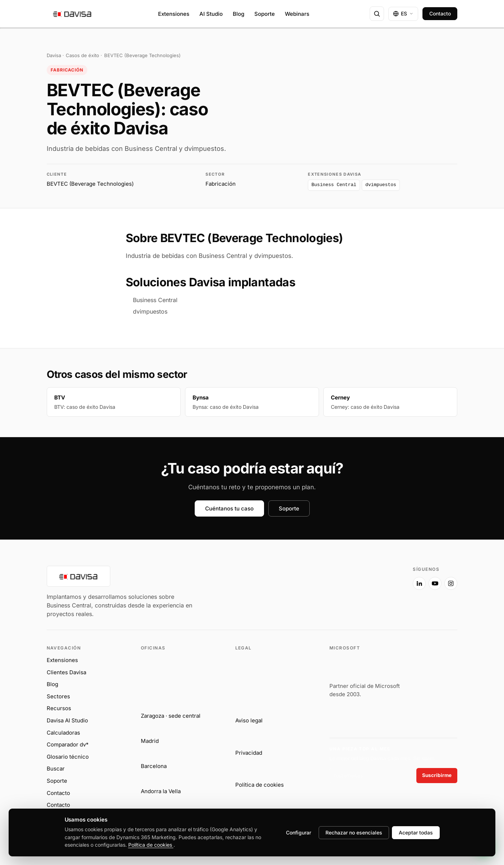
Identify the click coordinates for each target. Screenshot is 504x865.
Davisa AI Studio (67, 720)
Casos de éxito (82, 55)
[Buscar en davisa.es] (377, 14)
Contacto (440, 13)
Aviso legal (249, 720)
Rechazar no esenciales (354, 832)
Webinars (297, 14)
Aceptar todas (416, 832)
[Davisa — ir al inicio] (72, 14)
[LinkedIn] (419, 583)
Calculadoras (63, 733)
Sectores (58, 696)
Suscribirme (437, 775)
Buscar (56, 769)
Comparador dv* (68, 744)
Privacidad (249, 753)
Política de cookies (260, 785)
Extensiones (174, 14)
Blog (239, 14)
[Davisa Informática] (225, 592)
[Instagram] (451, 583)
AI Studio (211, 14)
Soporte (265, 14)
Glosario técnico (68, 757)
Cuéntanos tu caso (229, 508)
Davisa (54, 55)
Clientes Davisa (66, 672)
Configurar (299, 832)
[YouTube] (435, 583)
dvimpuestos (273, 256)
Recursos (59, 708)
